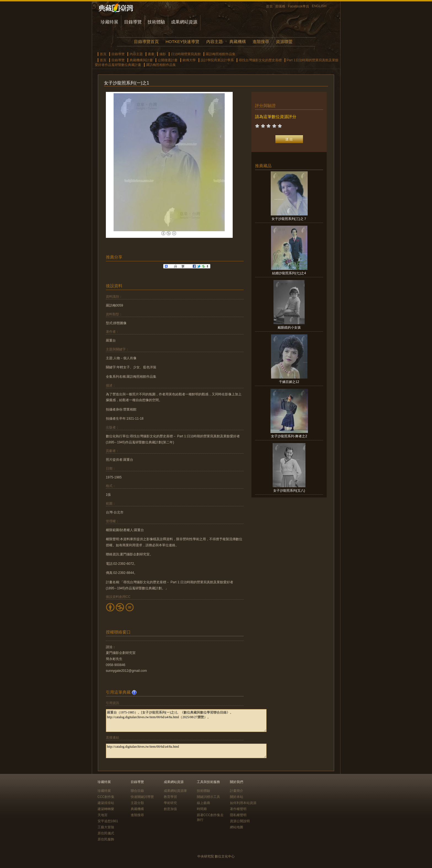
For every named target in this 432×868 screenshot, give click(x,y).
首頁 (269, 6)
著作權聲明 (238, 809)
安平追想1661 (108, 821)
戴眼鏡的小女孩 (289, 328)
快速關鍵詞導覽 (142, 797)
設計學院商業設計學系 (217, 60)
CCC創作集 (106, 797)
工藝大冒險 (106, 827)
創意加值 (170, 809)
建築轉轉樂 (106, 809)
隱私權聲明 (238, 815)
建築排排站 (106, 803)
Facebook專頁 (299, 6)
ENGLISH (319, 6)
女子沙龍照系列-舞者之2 (289, 436)
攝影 (163, 54)
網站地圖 (237, 827)
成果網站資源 (184, 22)
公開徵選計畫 (168, 60)
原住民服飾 (106, 839)
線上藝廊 (203, 803)
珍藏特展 (109, 22)
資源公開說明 (240, 821)
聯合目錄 (137, 791)
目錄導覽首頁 (146, 42)
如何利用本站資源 (243, 803)
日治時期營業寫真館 (186, 54)
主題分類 (137, 803)
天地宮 (103, 815)
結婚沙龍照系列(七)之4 (289, 273)
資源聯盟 (284, 42)
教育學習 (170, 797)
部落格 (280, 6)
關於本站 (237, 797)
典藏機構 (238, 42)
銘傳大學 (189, 60)
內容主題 (214, 42)
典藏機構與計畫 (141, 60)
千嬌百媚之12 (289, 382)
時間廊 (202, 809)
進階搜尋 (261, 42)
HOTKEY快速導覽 (183, 42)
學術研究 (170, 803)
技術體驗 (156, 22)
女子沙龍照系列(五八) (289, 491)
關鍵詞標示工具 (208, 797)
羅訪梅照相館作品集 (221, 54)
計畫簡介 (237, 791)
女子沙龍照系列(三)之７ (289, 219)
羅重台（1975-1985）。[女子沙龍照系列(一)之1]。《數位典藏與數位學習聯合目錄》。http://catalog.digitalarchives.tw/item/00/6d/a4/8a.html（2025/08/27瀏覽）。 (186, 721)
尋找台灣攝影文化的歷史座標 (260, 60)
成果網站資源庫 (175, 791)
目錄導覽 (133, 22)
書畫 (151, 54)
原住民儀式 (106, 833)
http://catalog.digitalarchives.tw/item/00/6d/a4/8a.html (186, 751)
